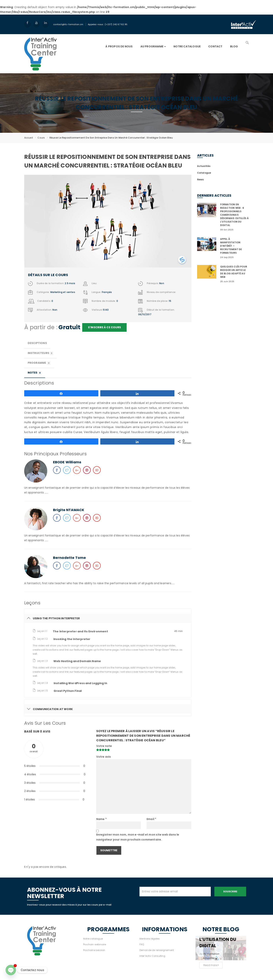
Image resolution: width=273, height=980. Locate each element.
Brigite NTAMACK (69, 510)
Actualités (204, 166)
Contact (215, 46)
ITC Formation (211, 954)
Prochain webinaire (95, 944)
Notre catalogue (93, 939)
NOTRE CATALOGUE (187, 46)
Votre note (104, 746)
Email (151, 819)
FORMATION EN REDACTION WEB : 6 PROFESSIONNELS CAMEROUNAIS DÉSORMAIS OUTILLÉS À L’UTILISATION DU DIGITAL (234, 215)
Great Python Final (68, 691)
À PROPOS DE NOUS (119, 46)
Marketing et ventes (63, 292)
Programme (39, 363)
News (200, 179)
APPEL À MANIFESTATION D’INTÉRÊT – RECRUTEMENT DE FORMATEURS (231, 246)
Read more (211, 965)
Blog (234, 46)
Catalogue (204, 173)
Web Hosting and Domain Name (77, 661)
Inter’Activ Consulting (152, 956)
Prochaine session (94, 950)
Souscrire (230, 891)
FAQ (142, 944)
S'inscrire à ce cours (104, 327)
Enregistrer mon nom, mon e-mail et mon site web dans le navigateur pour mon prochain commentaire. (138, 837)
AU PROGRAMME (153, 46)
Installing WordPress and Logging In (80, 683)
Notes (35, 373)
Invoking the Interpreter (72, 639)
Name (101, 819)
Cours (41, 138)
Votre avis (104, 757)
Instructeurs (41, 353)
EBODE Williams (67, 462)
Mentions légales (150, 939)
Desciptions (37, 343)
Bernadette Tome (70, 558)
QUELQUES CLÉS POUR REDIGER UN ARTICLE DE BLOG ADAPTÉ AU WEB (234, 272)
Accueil (29, 138)
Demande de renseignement (157, 950)
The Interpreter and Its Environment (80, 631)
